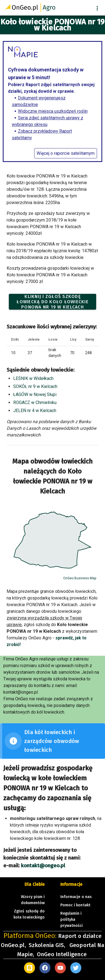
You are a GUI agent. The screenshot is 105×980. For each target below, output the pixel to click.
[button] (97, 8)
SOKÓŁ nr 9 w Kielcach (35, 386)
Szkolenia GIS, (48, 945)
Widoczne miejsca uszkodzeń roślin (53, 111)
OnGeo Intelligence (62, 954)
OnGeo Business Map (80, 578)
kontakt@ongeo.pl (43, 866)
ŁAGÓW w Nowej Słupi (35, 394)
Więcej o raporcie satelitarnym (66, 153)
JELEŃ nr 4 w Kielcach (35, 411)
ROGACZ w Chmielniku (35, 402)
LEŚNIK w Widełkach (33, 378)
